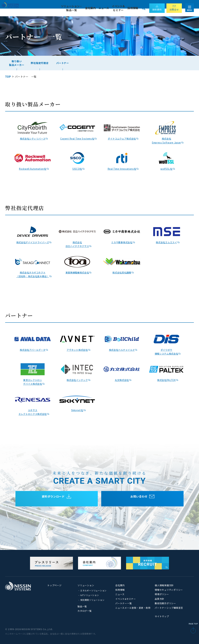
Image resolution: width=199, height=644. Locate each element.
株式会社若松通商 (122, 272)
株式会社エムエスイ (166, 242)
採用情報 (133, 8)
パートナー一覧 (124, 603)
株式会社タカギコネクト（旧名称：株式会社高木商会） (33, 274)
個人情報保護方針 (164, 585)
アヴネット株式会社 (77, 350)
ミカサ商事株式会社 (122, 242)
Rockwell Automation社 (33, 168)
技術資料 (157, 10)
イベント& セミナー (118, 8)
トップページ (54, 585)
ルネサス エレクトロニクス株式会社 (33, 412)
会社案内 (120, 585)
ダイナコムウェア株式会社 (122, 138)
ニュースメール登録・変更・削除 (133, 608)
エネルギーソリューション (93, 590)
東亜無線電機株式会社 (77, 272)
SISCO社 (77, 168)
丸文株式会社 (122, 380)
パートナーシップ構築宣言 (169, 608)
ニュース (104, 8)
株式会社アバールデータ (33, 350)
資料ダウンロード (53, 499)
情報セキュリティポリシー (169, 590)
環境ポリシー (162, 594)
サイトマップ (162, 616)
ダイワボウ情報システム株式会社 (166, 351)
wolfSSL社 (166, 168)
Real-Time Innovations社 (122, 168)
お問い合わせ (139, 499)
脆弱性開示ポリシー (165, 603)
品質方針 (159, 599)
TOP (8, 77)
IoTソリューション (90, 595)
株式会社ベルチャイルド (122, 350)
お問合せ (174, 10)
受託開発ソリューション (92, 600)
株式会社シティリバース (33, 138)
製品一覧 (82, 606)
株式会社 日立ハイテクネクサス (77, 244)
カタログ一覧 (85, 611)
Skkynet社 (77, 410)
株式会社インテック (77, 380)
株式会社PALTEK (166, 380)
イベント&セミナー (126, 599)
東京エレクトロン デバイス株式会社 (33, 382)
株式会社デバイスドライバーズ (33, 242)
